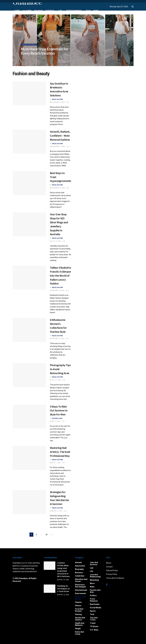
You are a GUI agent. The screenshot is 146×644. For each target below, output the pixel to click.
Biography (79, 569)
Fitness (78, 606)
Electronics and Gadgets (81, 586)
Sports (93, 611)
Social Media (96, 608)
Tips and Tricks (94, 619)
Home (17, 11)
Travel (93, 623)
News (92, 587)
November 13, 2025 (57, 102)
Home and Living (79, 633)
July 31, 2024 (55, 380)
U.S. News (27, 11)
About (109, 563)
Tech (88, 11)
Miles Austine (57, 99)
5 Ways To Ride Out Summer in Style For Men (59, 410)
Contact (109, 567)
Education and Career (81, 580)
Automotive (80, 566)
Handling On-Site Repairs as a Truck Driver (64, 589)
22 (46, 535)
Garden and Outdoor (80, 619)
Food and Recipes (79, 610)
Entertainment (74, 11)
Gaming (78, 614)
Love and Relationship (95, 576)
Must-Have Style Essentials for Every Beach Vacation (45, 53)
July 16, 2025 (55, 241)
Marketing (94, 580)
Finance (78, 602)
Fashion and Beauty (30, 46)
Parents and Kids (95, 591)
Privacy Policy (112, 574)
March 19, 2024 (56, 511)
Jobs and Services (94, 564)
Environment (80, 593)
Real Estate (95, 604)
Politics (38, 11)
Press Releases (94, 600)
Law (92, 568)
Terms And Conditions (115, 578)
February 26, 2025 (57, 290)
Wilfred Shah (57, 418)
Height (78, 629)
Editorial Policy (112, 570)
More (96, 11)
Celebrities (80, 576)
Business (50, 11)
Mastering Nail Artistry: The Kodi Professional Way (60, 452)
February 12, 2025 (57, 339)
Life (60, 11)
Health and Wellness (80, 624)
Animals (78, 562)
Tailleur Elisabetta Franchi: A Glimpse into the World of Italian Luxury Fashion (60, 275)
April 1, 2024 (55, 463)
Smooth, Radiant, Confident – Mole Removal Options (60, 136)
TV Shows (94, 626)
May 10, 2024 (55, 421)
